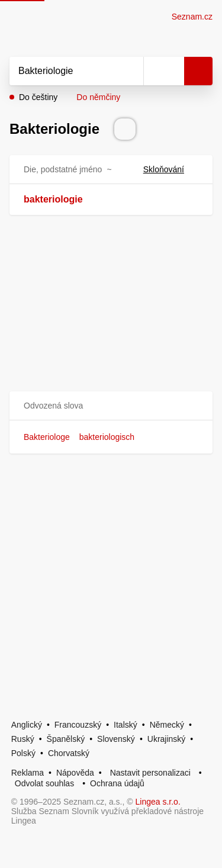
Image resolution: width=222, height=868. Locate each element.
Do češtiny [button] (38, 97)
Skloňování (171, 169)
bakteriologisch (107, 437)
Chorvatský (69, 753)
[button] (111, 406)
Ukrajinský (167, 739)
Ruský (23, 739)
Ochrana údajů (117, 783)
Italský (126, 725)
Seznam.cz (192, 17)
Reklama (28, 773)
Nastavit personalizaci (150, 773)
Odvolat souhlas (44, 783)
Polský (23, 753)
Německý (167, 725)
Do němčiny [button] (98, 97)
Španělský (66, 739)
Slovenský (116, 739)
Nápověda (75, 773)
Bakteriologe (47, 437)
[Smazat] (130, 71)
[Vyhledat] (63, 71)
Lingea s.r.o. (158, 802)
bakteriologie (53, 199)
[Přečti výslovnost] (125, 129)
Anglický (27, 725)
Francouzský (78, 725)
